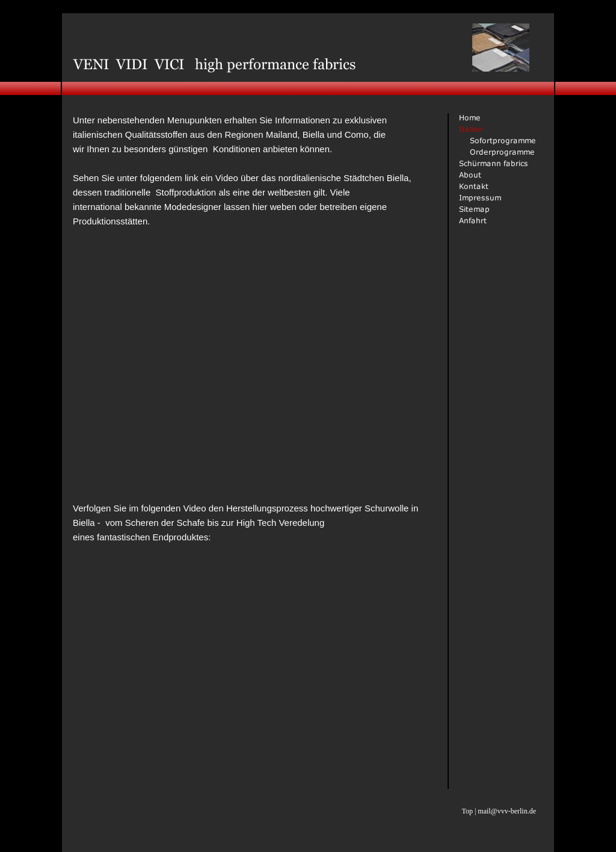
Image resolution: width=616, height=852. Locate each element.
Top (467, 811)
